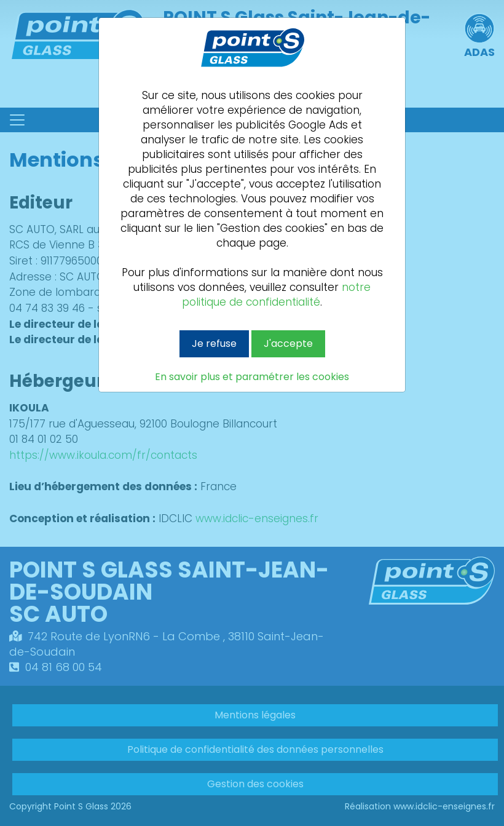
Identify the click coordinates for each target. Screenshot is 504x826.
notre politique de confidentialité (276, 295)
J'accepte (288, 344)
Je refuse (214, 344)
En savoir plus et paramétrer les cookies (252, 377)
